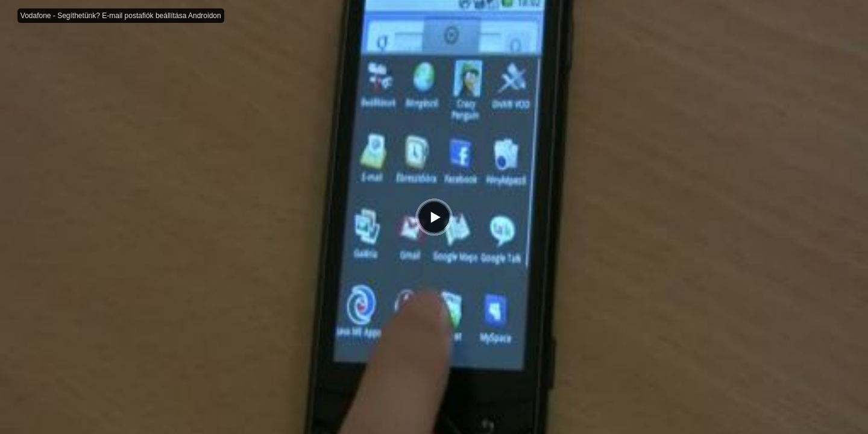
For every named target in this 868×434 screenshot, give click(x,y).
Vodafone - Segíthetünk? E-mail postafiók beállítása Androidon (121, 16)
